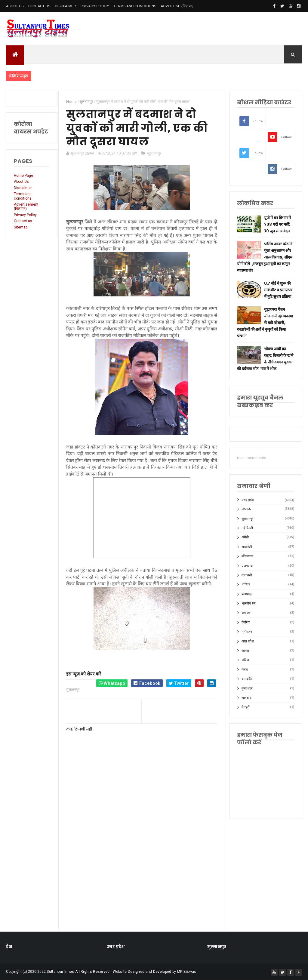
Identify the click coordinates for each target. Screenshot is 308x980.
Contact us (23, 221)
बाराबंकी (247, 679)
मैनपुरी (246, 707)
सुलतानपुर (154, 153)
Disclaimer (65, 6)
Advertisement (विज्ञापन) (26, 207)
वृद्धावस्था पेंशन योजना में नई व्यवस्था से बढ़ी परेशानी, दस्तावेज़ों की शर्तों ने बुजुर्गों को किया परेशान (265, 323)
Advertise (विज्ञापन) (177, 6)
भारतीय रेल (248, 603)
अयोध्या (246, 613)
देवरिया (246, 622)
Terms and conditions (135, 6)
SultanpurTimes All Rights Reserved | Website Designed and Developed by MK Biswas (121, 972)
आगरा (245, 651)
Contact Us (39, 6)
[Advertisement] (142, 873)
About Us (15, 6)
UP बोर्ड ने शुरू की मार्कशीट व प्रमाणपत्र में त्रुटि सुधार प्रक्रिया (278, 290)
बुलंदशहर (247, 689)
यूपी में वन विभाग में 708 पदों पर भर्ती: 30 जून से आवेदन (277, 224)
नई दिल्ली (247, 528)
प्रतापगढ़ (246, 594)
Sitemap (21, 227)
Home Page (23, 176)
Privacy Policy (95, 6)
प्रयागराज (247, 566)
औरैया (245, 660)
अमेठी (245, 537)
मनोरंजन (247, 632)
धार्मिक (246, 585)
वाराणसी (247, 575)
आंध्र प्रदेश (248, 641)
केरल (245, 670)
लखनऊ (246, 509)
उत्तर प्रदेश (248, 500)
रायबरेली (247, 547)
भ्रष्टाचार (246, 698)
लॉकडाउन (247, 556)
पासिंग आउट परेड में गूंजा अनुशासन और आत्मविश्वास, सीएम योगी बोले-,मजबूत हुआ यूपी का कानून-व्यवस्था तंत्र (265, 257)
